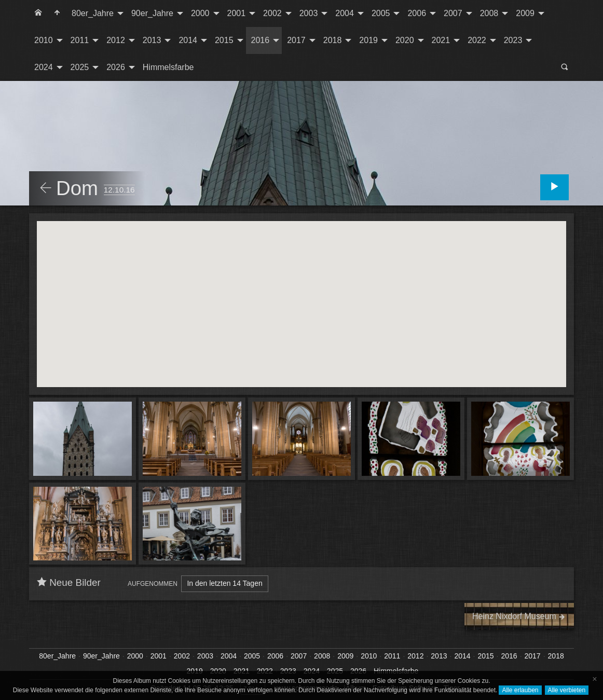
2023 (513, 40)
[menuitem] (38, 13)
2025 (80, 67)
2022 (477, 40)
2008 (489, 13)
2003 (309, 13)
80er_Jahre (93, 13)
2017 (296, 40)
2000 (200, 13)
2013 (152, 40)
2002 (272, 13)
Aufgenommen (153, 584)
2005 (381, 13)
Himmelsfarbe (168, 67)
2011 (80, 40)
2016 (261, 40)
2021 (441, 40)
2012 (116, 40)
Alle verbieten (567, 690)
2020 (405, 40)
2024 (44, 67)
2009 (525, 13)
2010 (44, 40)
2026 (116, 67)
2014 (188, 40)
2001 (237, 13)
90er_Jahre (152, 13)
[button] (281, 287)
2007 (453, 13)
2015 (224, 40)
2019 (368, 40)
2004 (345, 13)
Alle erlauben (520, 690)
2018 (333, 40)
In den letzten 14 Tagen (224, 583)
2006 (417, 13)
